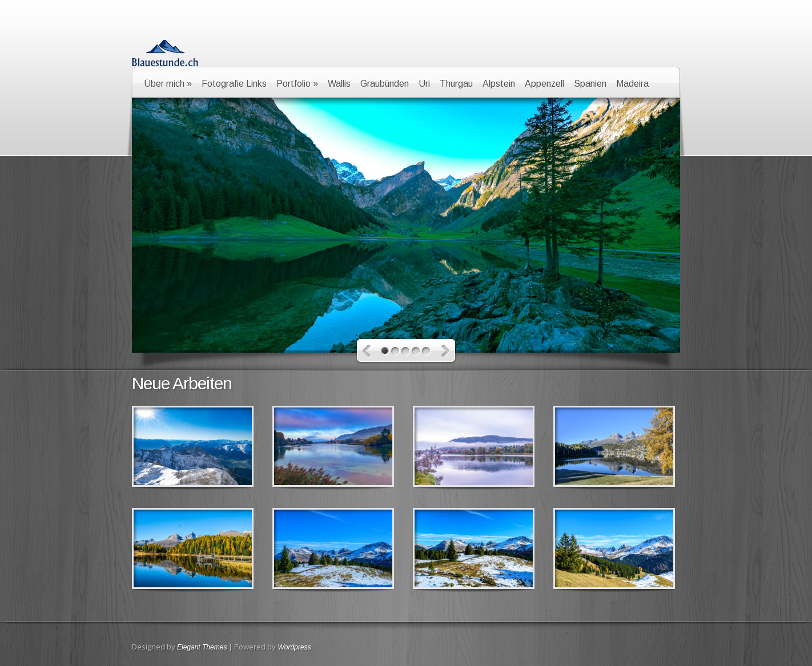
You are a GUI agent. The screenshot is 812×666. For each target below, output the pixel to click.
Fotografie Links (234, 84)
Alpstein (499, 84)
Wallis (339, 84)
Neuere (446, 351)
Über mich (168, 84)
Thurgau (456, 84)
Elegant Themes (202, 647)
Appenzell (544, 84)
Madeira (632, 84)
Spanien (590, 84)
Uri (424, 84)
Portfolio (297, 84)
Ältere (367, 351)
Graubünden (385, 84)
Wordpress (294, 647)
